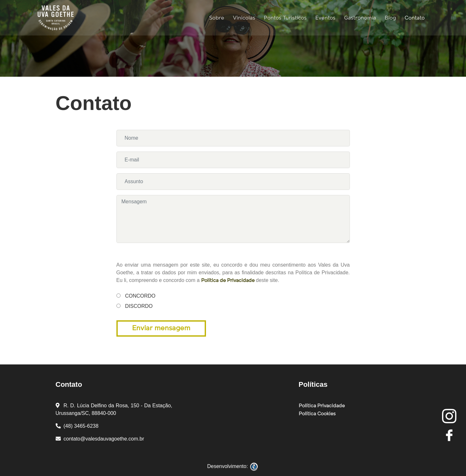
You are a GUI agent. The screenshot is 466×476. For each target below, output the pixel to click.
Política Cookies (317, 414)
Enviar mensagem (161, 328)
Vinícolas (243, 18)
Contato (414, 18)
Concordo (130, 296)
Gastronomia (359, 18)
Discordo (130, 306)
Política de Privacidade (228, 281)
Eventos (324, 18)
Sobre (216, 18)
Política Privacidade (322, 406)
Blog (389, 18)
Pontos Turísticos (284, 18)
